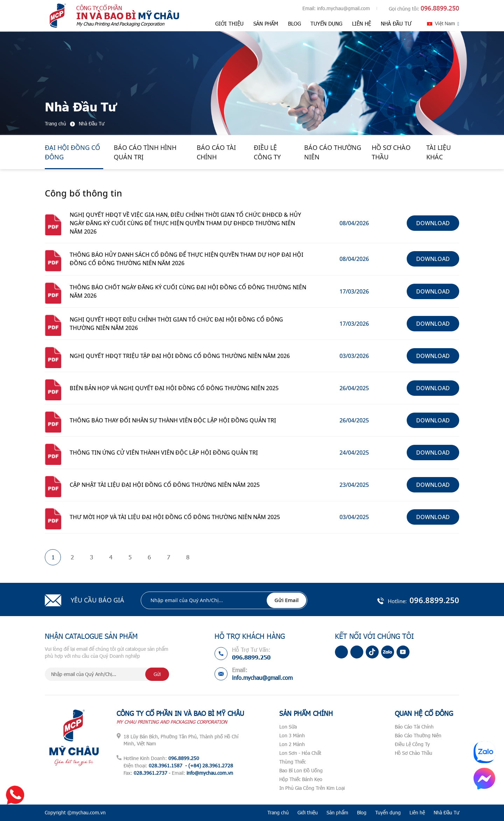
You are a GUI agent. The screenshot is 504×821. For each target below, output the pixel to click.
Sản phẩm (266, 23)
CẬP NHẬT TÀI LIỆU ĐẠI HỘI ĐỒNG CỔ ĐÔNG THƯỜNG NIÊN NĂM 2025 (165, 485)
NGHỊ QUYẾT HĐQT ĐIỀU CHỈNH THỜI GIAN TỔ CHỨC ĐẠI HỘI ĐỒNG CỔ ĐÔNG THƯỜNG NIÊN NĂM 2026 (176, 324)
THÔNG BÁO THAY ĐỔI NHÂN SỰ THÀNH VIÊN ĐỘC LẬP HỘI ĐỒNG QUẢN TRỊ (173, 420)
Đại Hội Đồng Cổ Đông (72, 152)
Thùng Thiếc (293, 762)
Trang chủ (278, 812)
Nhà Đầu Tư (396, 23)
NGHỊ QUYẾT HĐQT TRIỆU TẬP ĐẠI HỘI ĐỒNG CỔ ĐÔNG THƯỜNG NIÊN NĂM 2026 (180, 356)
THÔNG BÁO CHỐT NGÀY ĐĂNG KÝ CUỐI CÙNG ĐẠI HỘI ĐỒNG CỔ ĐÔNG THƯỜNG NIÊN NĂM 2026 (188, 291)
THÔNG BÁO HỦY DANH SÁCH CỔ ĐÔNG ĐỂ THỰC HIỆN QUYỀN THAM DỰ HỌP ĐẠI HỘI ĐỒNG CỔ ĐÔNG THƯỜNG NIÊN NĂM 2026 (187, 259)
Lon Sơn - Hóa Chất (300, 753)
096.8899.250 (440, 8)
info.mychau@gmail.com (344, 8)
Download (433, 223)
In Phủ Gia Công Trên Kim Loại (312, 788)
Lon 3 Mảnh (292, 735)
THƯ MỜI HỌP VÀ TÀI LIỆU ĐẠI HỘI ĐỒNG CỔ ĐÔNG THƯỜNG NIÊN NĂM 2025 (175, 517)
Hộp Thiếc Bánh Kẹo (301, 779)
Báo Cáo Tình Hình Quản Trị (145, 152)
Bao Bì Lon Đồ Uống (301, 770)
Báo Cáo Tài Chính (216, 152)
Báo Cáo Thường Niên (333, 152)
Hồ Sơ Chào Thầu (391, 152)
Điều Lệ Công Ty (267, 152)
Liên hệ (362, 23)
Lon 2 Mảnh (292, 744)
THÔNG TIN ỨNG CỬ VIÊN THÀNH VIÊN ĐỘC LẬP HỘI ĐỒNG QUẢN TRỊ (164, 453)
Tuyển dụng (326, 23)
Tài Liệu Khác (439, 152)
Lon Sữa (288, 727)
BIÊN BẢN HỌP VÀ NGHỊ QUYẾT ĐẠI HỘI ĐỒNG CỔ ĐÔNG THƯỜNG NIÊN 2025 (174, 388)
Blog (295, 23)
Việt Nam (445, 23)
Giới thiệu (229, 23)
